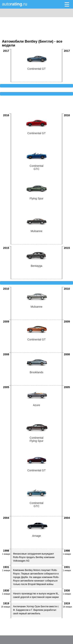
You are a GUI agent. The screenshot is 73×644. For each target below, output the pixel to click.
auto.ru (15, 4)
